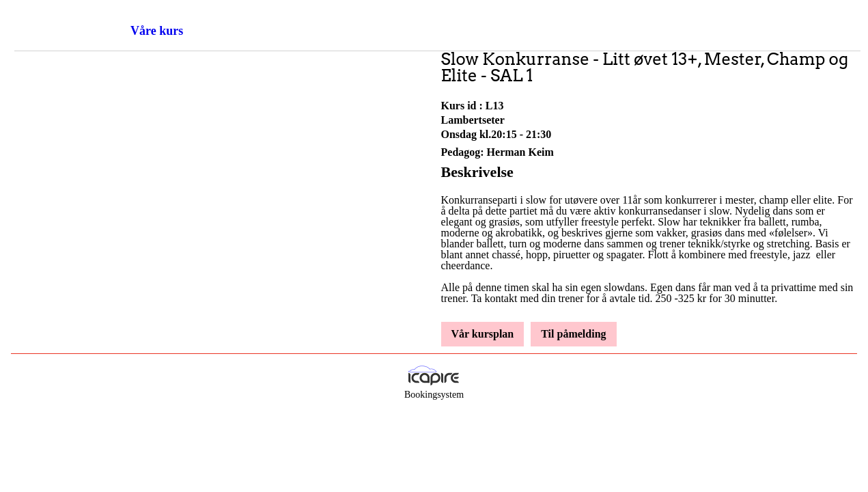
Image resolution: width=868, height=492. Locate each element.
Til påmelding (573, 334)
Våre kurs (157, 31)
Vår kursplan (483, 334)
